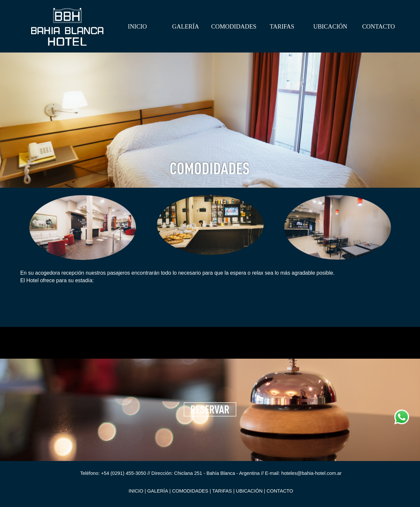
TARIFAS (282, 26)
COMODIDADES (234, 26)
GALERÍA (186, 26)
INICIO (137, 26)
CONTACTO (379, 26)
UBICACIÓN (330, 26)
